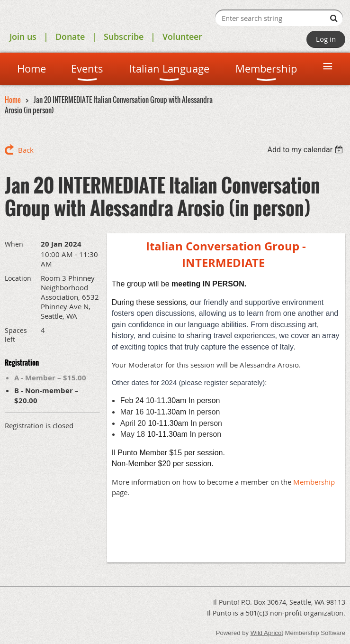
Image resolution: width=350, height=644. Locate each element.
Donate (70, 37)
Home (13, 100)
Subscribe (124, 37)
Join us (23, 37)
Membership (314, 482)
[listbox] (306, 150)
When (14, 244)
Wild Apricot (267, 633)
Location (18, 278)
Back (26, 150)
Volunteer (182, 37)
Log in (326, 39)
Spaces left (16, 335)
